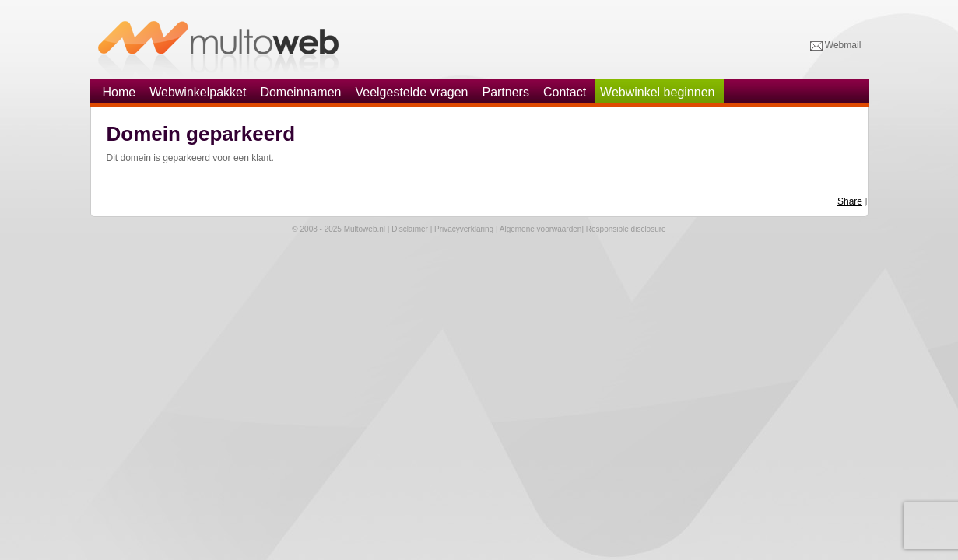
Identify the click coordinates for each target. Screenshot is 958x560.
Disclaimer (410, 229)
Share (850, 201)
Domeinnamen (300, 92)
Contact (565, 92)
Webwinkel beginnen (657, 92)
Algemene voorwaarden (541, 229)
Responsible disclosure (626, 229)
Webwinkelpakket (198, 92)
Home (119, 92)
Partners (505, 92)
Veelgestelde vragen (411, 92)
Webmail (836, 46)
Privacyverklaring (464, 229)
